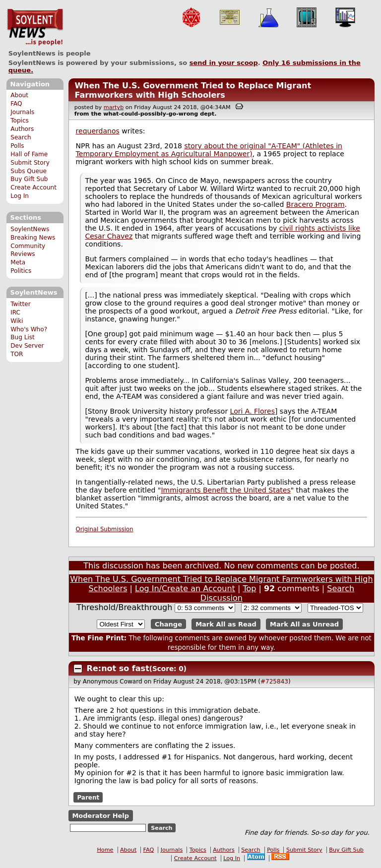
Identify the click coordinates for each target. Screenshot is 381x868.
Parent (88, 797)
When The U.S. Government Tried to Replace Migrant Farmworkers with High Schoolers (193, 90)
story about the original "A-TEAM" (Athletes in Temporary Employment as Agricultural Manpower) (209, 150)
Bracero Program (316, 204)
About (19, 95)
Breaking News (33, 238)
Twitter (20, 304)
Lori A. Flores (253, 411)
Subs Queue (29, 171)
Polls (17, 146)
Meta (18, 262)
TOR (17, 354)
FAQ (16, 104)
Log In (20, 196)
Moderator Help (100, 816)
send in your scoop (224, 63)
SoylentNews (35, 27)
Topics (20, 121)
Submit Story (30, 163)
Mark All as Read (226, 624)
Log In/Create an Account (185, 589)
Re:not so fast (118, 668)
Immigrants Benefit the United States (225, 490)
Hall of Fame (29, 154)
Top (249, 589)
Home (105, 850)
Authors (22, 129)
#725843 (274, 682)
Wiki (17, 321)
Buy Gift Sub (29, 179)
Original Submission (105, 529)
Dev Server (27, 346)
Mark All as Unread (304, 624)
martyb (114, 107)
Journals (22, 112)
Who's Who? (29, 329)
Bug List (23, 337)
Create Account (33, 187)
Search (21, 137)
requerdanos (98, 131)
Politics (21, 271)
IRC (15, 312)
